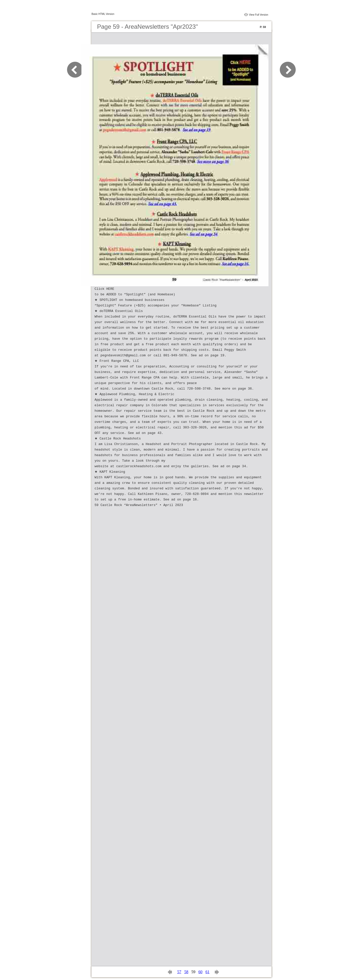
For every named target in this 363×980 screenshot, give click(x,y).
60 (200, 972)
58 (186, 972)
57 (179, 972)
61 (207, 972)
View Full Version (259, 15)
